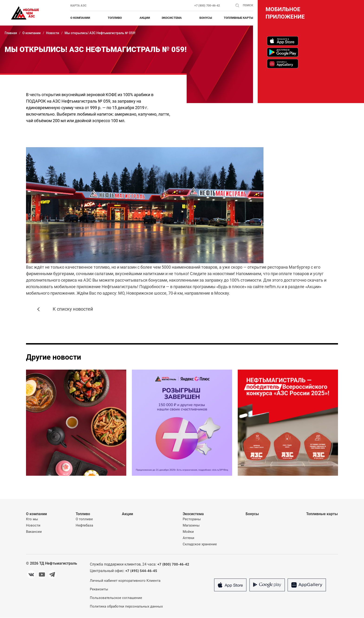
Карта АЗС (78, 5)
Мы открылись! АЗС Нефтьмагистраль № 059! (100, 33)
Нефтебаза (84, 526)
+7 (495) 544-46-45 (141, 571)
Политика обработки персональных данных (126, 607)
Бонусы (206, 18)
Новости (53, 33)
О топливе (84, 519)
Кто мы (32, 519)
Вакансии (34, 532)
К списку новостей (67, 309)
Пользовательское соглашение (116, 598)
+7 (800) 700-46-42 (207, 5)
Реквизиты (99, 589)
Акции (145, 18)
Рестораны (192, 519)
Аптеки (188, 538)
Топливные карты (238, 18)
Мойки (188, 532)
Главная (11, 33)
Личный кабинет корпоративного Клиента (125, 581)
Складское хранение (200, 544)
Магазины (191, 526)
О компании (31, 33)
